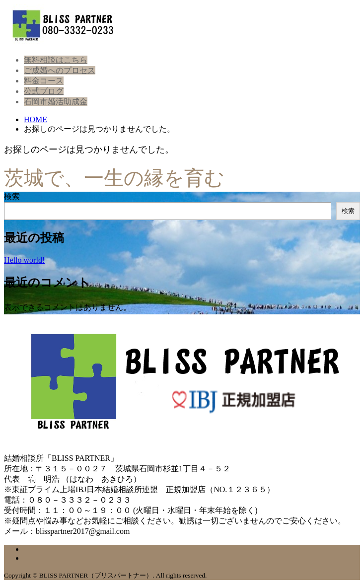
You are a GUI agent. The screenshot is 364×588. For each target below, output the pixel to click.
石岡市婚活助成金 (56, 102)
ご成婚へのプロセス (60, 70)
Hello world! (24, 260)
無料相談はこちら (56, 60)
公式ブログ (44, 91)
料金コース (44, 81)
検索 (12, 196)
